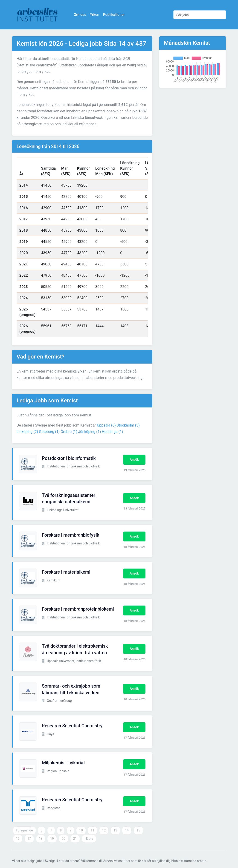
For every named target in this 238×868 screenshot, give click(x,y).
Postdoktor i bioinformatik (69, 458)
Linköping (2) (27, 432)
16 (18, 839)
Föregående (24, 830)
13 (115, 830)
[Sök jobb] (200, 15)
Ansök (134, 460)
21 (75, 839)
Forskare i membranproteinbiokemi (78, 609)
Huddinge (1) (112, 432)
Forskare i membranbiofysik (71, 535)
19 (52, 839)
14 (127, 830)
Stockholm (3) (128, 425)
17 (29, 839)
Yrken (94, 15)
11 (93, 830)
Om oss (80, 15)
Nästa (89, 839)
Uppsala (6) (106, 425)
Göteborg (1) (49, 432)
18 (41, 839)
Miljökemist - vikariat (63, 763)
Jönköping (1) (89, 432)
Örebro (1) (69, 432)
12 (104, 830)
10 (81, 830)
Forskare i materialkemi (66, 572)
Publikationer (114, 15)
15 (138, 830)
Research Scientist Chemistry (72, 726)
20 (64, 839)
